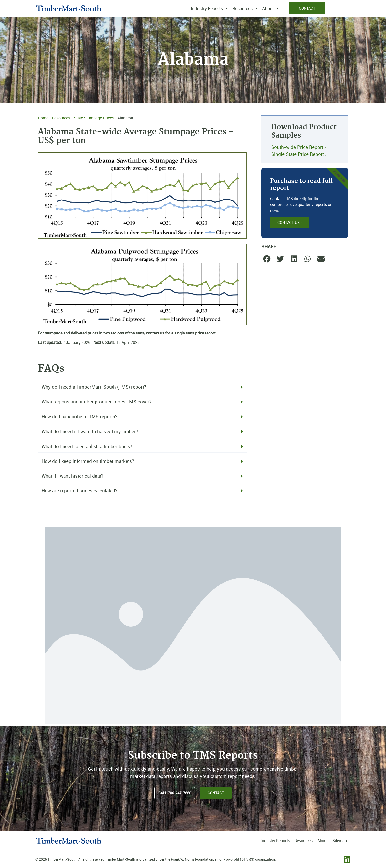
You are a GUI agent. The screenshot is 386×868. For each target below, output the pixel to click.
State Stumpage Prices (94, 118)
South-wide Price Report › (299, 147)
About (271, 8)
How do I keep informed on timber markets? (88, 461)
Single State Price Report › (299, 154)
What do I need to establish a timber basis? (87, 446)
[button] (142, 387)
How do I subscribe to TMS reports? (80, 417)
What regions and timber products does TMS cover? (97, 402)
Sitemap (340, 841)
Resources (245, 8)
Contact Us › (290, 222)
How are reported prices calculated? (80, 491)
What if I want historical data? (72, 476)
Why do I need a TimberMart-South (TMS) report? (94, 387)
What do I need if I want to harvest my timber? (90, 431)
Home (43, 118)
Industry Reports (209, 8)
